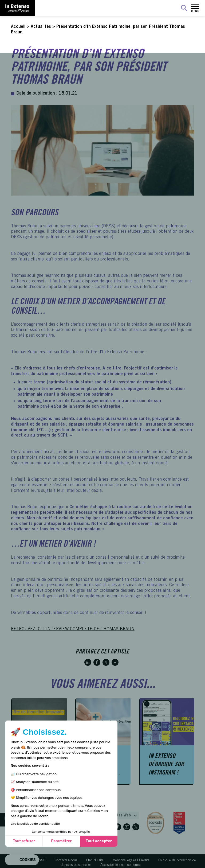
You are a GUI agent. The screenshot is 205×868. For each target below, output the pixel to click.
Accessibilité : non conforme (121, 865)
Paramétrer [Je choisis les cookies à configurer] (61, 841)
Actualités (41, 27)
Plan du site (95, 861)
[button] (22, 860)
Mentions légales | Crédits (131, 861)
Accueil (18, 27)
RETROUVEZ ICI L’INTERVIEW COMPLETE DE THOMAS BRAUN (73, 629)
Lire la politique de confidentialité (35, 824)
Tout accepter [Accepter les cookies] (99, 841)
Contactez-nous (66, 861)
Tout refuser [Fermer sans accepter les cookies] (24, 841)
